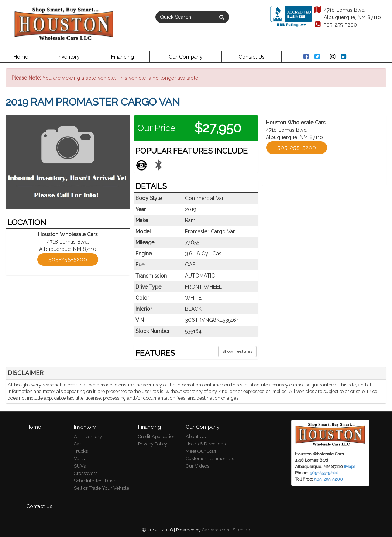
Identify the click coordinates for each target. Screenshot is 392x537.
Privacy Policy (153, 444)
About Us (196, 436)
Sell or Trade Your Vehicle (102, 488)
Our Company (186, 57)
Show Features (237, 351)
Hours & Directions (206, 444)
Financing (123, 57)
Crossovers (86, 473)
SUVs (80, 466)
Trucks (81, 451)
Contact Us (252, 57)
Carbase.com (216, 530)
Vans (79, 459)
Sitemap (241, 530)
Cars (79, 444)
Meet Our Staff (201, 451)
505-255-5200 (335, 25)
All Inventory (88, 436)
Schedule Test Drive (95, 481)
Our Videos (197, 466)
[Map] (349, 467)
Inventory (69, 57)
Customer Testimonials (210, 459)
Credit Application (157, 436)
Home (21, 57)
